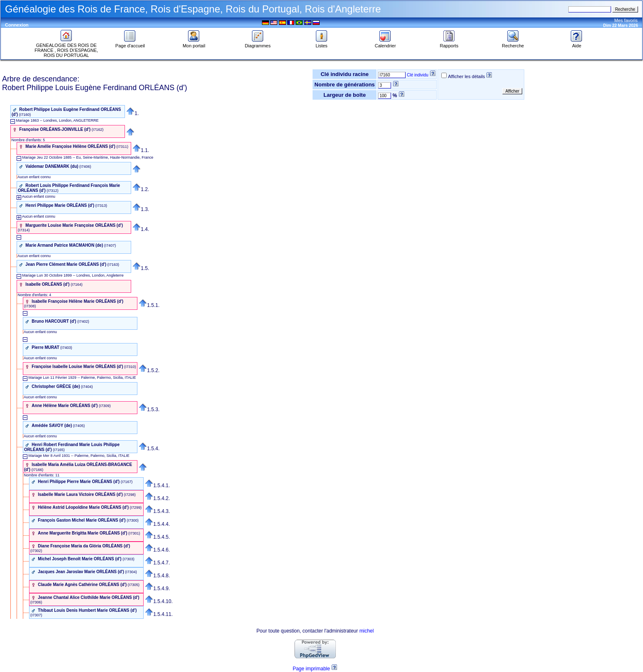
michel (367, 631)
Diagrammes (258, 44)
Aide (577, 44)
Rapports (449, 44)
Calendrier (385, 44)
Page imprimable (311, 669)
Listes (322, 44)
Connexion (17, 25)
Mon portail (194, 44)
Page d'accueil (130, 44)
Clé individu (418, 75)
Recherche (513, 44)
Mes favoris (626, 20)
